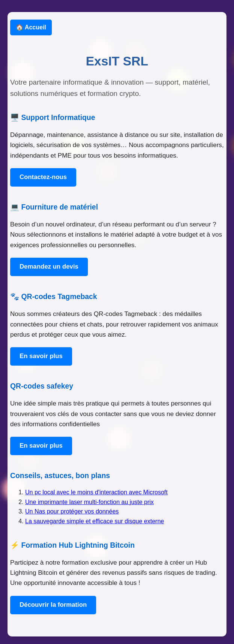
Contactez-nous (43, 177)
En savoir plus (41, 356)
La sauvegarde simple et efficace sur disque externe (95, 521)
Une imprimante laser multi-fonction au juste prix (89, 502)
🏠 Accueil (31, 27)
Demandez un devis (49, 267)
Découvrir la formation (53, 605)
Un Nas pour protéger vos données (72, 511)
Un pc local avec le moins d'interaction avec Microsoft (96, 492)
